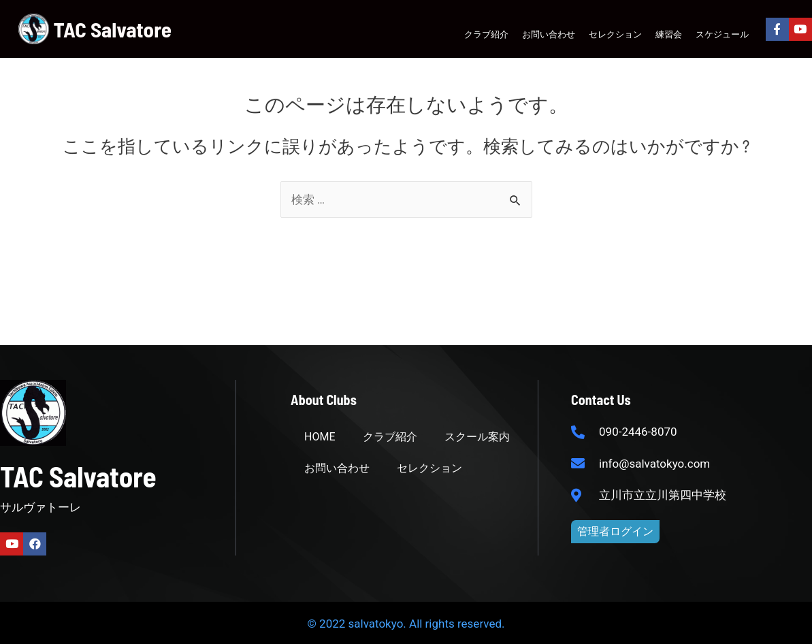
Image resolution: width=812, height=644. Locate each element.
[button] (615, 532)
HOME (320, 437)
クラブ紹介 (486, 34)
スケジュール (722, 34)
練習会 (669, 34)
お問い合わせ (549, 34)
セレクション (615, 34)
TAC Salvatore (113, 29)
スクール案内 (477, 437)
